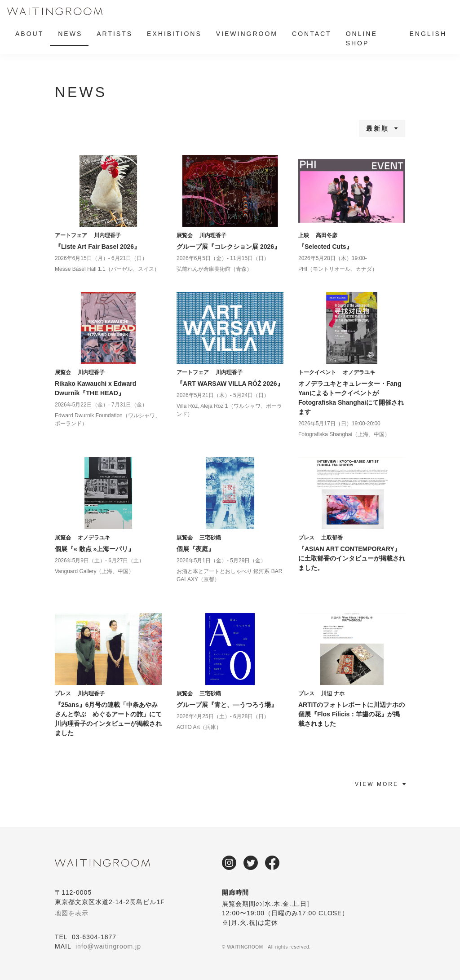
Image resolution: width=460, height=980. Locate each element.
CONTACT (312, 34)
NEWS (70, 34)
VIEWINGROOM (247, 34)
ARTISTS (115, 34)
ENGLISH (428, 34)
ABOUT (29, 34)
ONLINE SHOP (362, 38)
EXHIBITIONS (174, 34)
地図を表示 (72, 913)
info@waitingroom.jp (108, 946)
